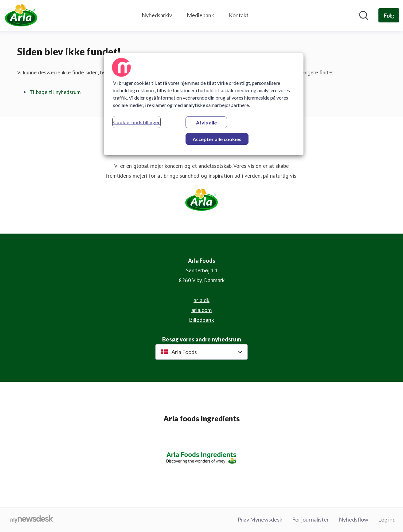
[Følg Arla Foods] (389, 15)
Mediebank (200, 15)
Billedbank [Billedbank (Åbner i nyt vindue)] (202, 320)
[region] (204, 104)
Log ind (387, 519)
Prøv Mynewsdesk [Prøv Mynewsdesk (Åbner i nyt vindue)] (260, 519)
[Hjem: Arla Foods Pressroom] (21, 15)
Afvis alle (206, 122)
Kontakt (239, 15)
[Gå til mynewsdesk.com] (32, 520)
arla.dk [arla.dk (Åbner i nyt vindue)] (202, 300)
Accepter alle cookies (217, 139)
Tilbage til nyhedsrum (55, 92)
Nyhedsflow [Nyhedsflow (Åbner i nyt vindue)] (354, 519)
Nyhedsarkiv (157, 15)
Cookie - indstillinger (137, 122)
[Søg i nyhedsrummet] (364, 15)
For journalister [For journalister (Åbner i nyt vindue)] (311, 519)
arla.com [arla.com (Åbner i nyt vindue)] (202, 310)
